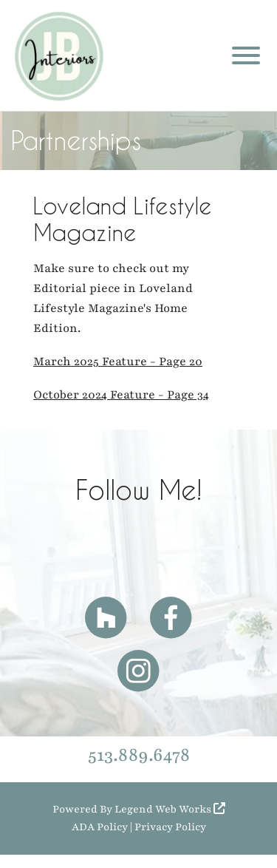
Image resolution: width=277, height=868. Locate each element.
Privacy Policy (170, 827)
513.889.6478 (139, 755)
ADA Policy (100, 827)
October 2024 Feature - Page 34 (121, 395)
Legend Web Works (170, 809)
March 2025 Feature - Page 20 (118, 362)
